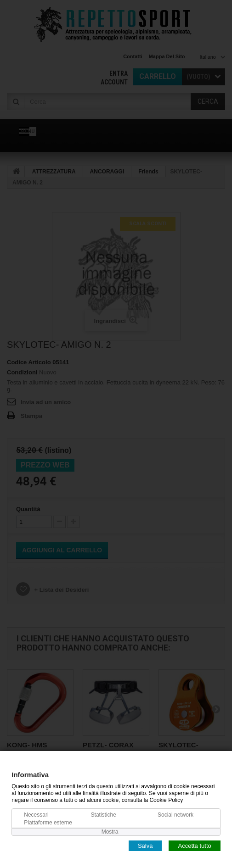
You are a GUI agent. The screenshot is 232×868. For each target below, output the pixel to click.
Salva (145, 845)
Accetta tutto (194, 845)
